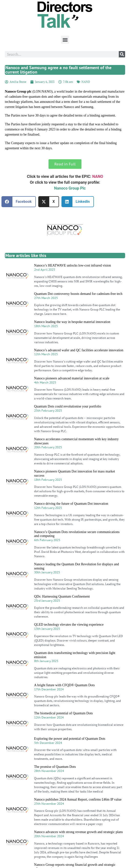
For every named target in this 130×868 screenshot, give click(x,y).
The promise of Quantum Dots (55, 767)
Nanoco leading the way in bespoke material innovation (72, 322)
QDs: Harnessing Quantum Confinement (62, 596)
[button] (65, 40)
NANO (86, 82)
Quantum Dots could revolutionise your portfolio (68, 406)
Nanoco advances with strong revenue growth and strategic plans (79, 832)
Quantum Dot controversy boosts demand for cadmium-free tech (78, 294)
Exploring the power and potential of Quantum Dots (70, 739)
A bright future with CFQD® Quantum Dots (65, 685)
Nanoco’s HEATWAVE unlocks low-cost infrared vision (73, 265)
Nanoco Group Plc (70, 188)
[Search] (122, 54)
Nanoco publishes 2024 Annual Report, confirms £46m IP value (78, 799)
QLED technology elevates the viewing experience (69, 625)
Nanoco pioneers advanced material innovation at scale (72, 378)
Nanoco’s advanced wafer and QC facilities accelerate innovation (79, 350)
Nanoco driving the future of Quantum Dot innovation (71, 504)
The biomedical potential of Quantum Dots (64, 713)
